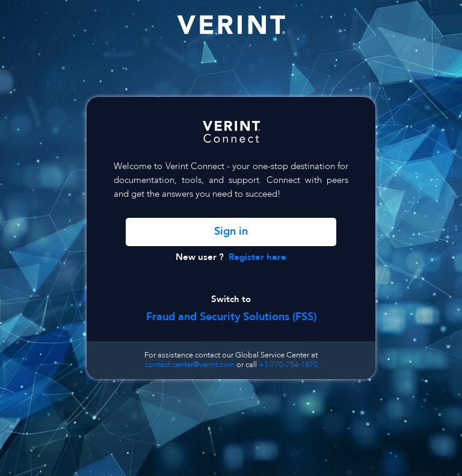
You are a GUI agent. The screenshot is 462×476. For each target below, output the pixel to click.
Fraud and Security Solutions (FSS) (231, 317)
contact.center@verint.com (190, 365)
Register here (257, 257)
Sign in (231, 231)
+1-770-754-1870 (288, 365)
